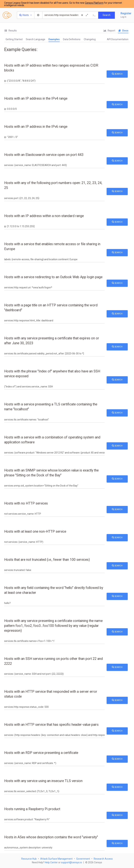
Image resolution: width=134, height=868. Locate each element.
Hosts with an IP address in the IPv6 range (36, 127)
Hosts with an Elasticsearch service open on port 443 (44, 155)
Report (109, 31)
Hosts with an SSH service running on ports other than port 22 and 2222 (53, 661)
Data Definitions (72, 39)
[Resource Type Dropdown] (26, 15)
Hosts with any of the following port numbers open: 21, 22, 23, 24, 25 (53, 185)
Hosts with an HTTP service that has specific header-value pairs (51, 725)
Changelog (90, 39)
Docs (123, 31)
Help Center (51, 862)
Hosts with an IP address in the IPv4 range (36, 98)
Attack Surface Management (56, 859)
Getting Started (14, 39)
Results (10, 31)
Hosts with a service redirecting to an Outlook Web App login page (53, 277)
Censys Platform (94, 3)
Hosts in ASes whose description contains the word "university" (51, 837)
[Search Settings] (38, 15)
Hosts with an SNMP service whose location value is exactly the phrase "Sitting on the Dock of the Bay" (51, 473)
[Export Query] (94, 15)
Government (83, 859)
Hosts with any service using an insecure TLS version (43, 781)
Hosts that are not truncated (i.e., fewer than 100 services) (47, 560)
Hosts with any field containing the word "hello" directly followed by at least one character (54, 590)
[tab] (10, 31)
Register (126, 13)
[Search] (62, 15)
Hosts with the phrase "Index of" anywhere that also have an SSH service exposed (52, 374)
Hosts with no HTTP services (26, 503)
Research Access (103, 859)
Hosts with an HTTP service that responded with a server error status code (51, 694)
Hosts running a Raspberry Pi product (32, 809)
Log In (123, 17)
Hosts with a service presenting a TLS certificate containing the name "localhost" (51, 407)
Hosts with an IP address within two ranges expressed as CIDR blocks (51, 68)
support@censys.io (72, 862)
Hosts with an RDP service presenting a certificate (41, 753)
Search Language (36, 39)
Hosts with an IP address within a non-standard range (44, 216)
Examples (54, 39)
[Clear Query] (82, 15)
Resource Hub (29, 859)
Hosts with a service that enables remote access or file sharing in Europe (52, 246)
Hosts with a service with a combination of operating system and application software (52, 440)
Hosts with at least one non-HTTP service (35, 532)
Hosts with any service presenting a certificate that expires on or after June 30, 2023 (52, 341)
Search (117, 74)
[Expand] (87, 15)
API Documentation (118, 39)
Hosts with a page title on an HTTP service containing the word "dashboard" (51, 308)
